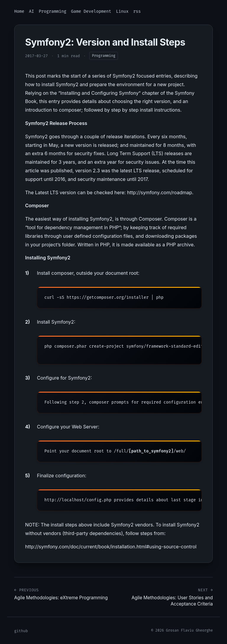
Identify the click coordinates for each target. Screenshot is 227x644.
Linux (122, 11)
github (21, 631)
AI (31, 11)
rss (137, 11)
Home (19, 11)
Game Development (91, 11)
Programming (52, 11)
